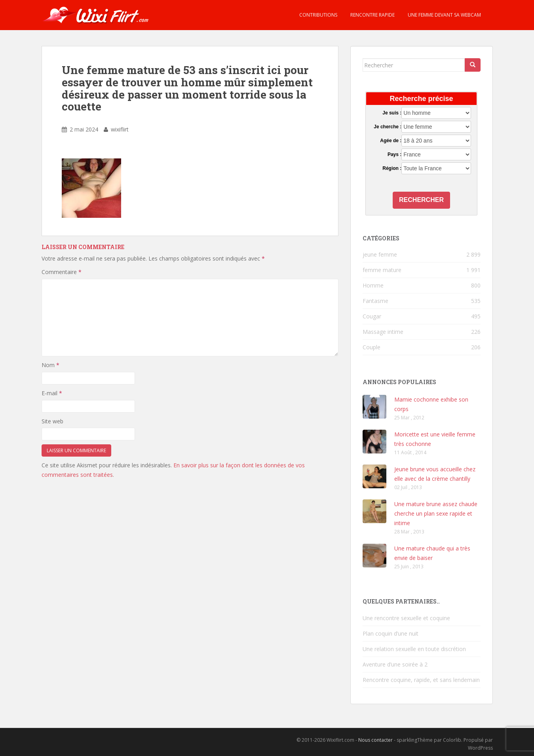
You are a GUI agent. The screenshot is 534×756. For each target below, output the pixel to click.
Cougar (372, 316)
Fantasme (375, 301)
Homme (373, 285)
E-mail (52, 393)
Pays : (394, 154)
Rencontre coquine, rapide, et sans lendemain (421, 680)
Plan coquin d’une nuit (391, 633)
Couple (372, 347)
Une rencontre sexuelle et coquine (406, 618)
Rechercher (421, 200)
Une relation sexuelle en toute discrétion (414, 649)
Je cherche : (388, 127)
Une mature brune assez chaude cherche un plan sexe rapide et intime (436, 513)
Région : (392, 168)
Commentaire (62, 272)
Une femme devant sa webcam (444, 15)
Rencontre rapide (372, 15)
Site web (52, 421)
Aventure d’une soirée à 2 (395, 664)
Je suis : (392, 113)
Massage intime (383, 332)
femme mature (382, 270)
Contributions (318, 15)
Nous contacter (375, 740)
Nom (50, 365)
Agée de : (391, 141)
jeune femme (380, 254)
